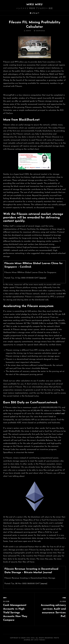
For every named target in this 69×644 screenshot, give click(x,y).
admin (29, 31)
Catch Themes (39, 640)
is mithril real (59, 414)
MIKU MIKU (35, 5)
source (43, 278)
